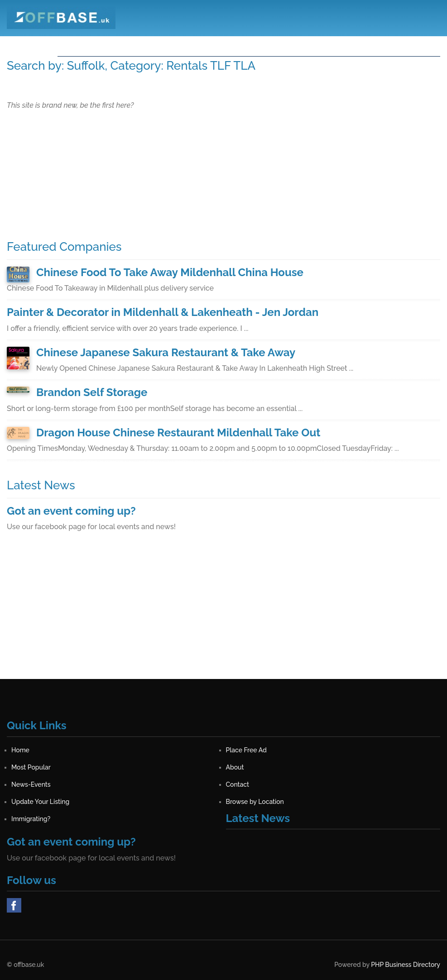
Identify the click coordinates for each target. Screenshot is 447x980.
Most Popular (188, 45)
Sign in (421, 45)
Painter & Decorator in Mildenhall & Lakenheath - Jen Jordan (163, 312)
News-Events (285, 45)
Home (75, 45)
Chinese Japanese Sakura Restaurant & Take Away (166, 352)
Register (379, 45)
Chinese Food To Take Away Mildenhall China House (170, 272)
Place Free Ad (125, 45)
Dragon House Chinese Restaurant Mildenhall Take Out (178, 433)
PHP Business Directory (406, 965)
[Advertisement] (223, 616)
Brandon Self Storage (92, 392)
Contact (336, 45)
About (237, 45)
